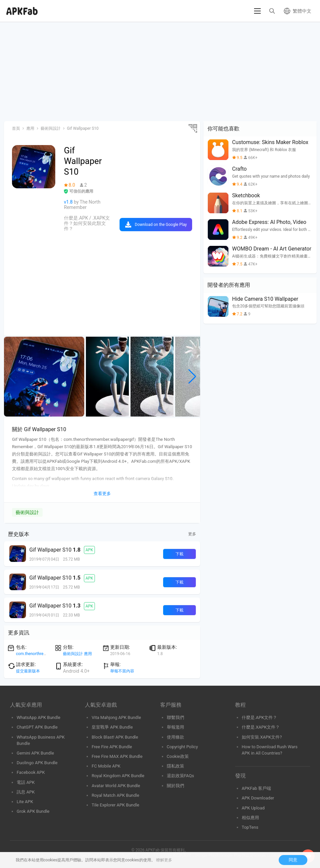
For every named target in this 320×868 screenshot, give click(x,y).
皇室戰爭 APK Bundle (112, 727)
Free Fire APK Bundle (112, 747)
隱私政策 (175, 766)
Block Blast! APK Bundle (115, 737)
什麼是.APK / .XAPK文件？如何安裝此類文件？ (87, 223)
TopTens (250, 827)
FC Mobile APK (106, 766)
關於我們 (175, 786)
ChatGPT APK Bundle (37, 727)
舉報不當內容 (122, 671)
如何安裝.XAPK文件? (262, 737)
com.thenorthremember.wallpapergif (48, 654)
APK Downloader (258, 798)
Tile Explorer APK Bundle (115, 805)
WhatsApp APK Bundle (38, 717)
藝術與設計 (27, 512)
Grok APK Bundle (33, 811)
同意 (293, 860)
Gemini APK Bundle (35, 753)
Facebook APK (31, 772)
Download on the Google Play (161, 225)
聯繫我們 (175, 717)
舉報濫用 (175, 727)
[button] (192, 377)
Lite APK (25, 802)
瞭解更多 (164, 860)
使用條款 (175, 737)
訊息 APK (26, 792)
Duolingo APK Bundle (37, 763)
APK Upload (253, 808)
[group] (44, 377)
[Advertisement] (160, 72)
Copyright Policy (182, 747)
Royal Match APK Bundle (115, 795)
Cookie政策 (178, 756)
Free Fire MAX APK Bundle (117, 756)
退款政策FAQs (180, 776)
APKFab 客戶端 (257, 788)
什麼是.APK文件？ (259, 717)
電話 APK (26, 782)
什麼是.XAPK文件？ (261, 727)
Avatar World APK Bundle (116, 786)
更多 (192, 534)
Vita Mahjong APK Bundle (116, 717)
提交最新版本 (28, 671)
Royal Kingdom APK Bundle (118, 776)
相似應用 (250, 818)
